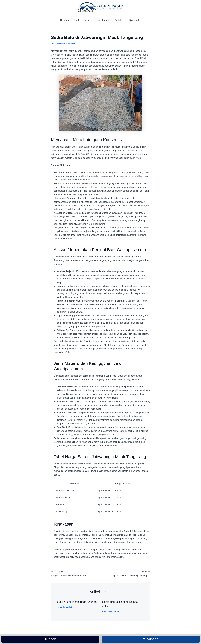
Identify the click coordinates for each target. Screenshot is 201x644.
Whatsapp (151, 639)
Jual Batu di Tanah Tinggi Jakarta (77, 602)
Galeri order (133, 20)
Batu (59, 607)
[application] (89, 20)
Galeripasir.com (86, 11)
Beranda (66, 20)
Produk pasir (82, 20)
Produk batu (102, 20)
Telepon (50, 639)
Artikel (118, 20)
